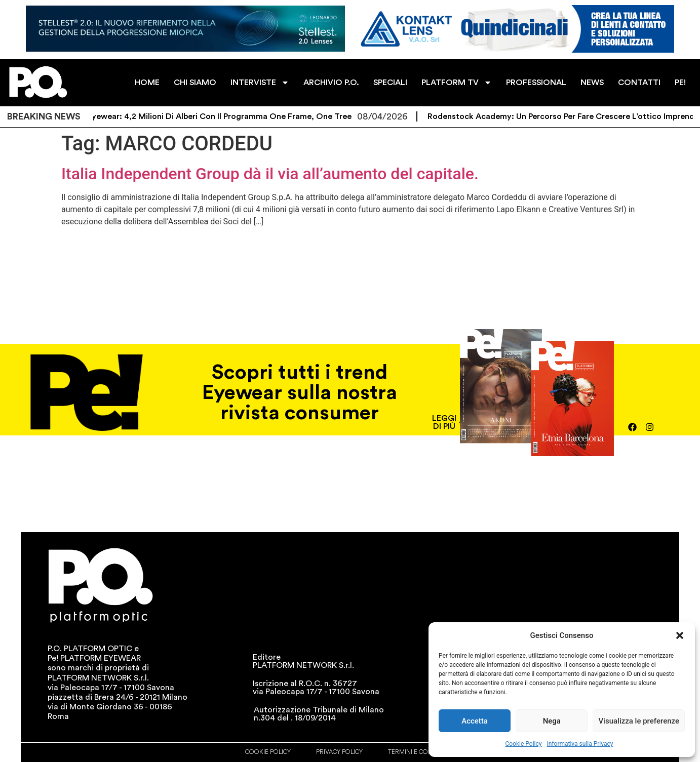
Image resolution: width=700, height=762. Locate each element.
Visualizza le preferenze (639, 721)
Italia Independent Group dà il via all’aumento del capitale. (270, 174)
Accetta (475, 721)
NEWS (592, 83)
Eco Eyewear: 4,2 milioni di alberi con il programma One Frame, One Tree (219, 116)
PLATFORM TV (457, 83)
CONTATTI (639, 83)
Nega (552, 721)
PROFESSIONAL (536, 83)
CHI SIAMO (195, 83)
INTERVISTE (260, 83)
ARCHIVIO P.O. (331, 83)
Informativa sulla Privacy (580, 744)
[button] (680, 635)
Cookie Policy (524, 744)
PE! (680, 83)
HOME (147, 83)
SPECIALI (390, 83)
